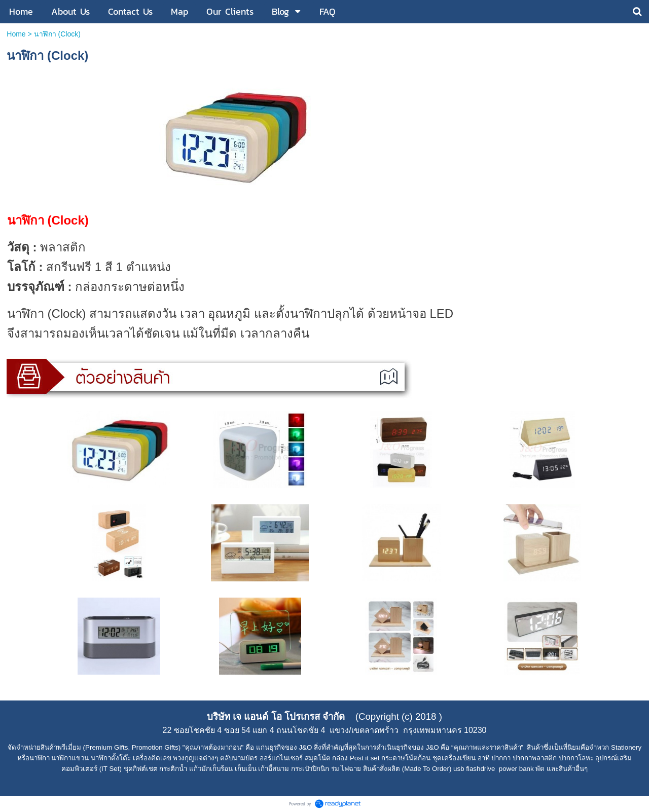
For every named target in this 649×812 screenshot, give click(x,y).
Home (16, 34)
